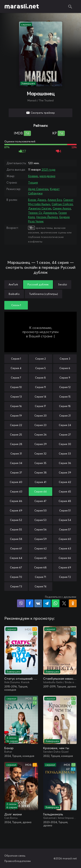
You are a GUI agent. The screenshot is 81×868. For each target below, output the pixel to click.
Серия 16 (16, 406)
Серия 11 (40, 387)
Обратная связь (15, 856)
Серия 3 (65, 359)
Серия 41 (40, 482)
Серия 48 (65, 501)
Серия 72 (65, 577)
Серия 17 (40, 406)
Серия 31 (16, 454)
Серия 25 (16, 435)
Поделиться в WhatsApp (56, 603)
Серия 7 (16, 378)
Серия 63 (65, 548)
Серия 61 (16, 548)
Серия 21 (65, 416)
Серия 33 (65, 454)
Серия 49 (16, 510)
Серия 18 (65, 406)
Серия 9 (65, 378)
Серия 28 (16, 444)
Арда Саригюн (38, 189)
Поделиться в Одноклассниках (73, 603)
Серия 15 (65, 397)
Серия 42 (65, 482)
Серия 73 (16, 586)
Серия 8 (40, 378)
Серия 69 (65, 567)
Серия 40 (16, 482)
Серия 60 (65, 539)
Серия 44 (40, 491)
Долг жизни (13, 814)
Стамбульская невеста (60, 679)
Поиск (70, 6)
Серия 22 (16, 425)
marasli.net (22, 6)
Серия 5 (40, 368)
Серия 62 (40, 548)
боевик (33, 176)
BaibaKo (14, 294)
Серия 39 (65, 473)
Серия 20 (40, 416)
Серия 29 (40, 444)
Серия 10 (16, 387)
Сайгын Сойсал (62, 204)
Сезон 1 (16, 305)
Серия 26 (40, 435)
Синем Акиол (62, 208)
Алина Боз (55, 200)
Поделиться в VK (38, 603)
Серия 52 (16, 520)
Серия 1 (16, 359)
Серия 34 (16, 463)
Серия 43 (16, 491)
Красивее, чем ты (56, 748)
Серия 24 (65, 425)
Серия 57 (65, 529)
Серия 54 (65, 520)
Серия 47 (40, 501)
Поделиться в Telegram (47, 603)
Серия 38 (40, 473)
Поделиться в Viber (21, 603)
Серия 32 (40, 454)
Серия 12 (65, 387)
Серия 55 (16, 529)
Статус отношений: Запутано (21, 679)
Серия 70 (16, 577)
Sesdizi (63, 284)
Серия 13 (16, 397)
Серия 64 (16, 558)
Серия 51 (65, 510)
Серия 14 (40, 397)
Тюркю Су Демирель (43, 213)
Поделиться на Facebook (30, 603)
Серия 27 (65, 435)
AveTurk (13, 284)
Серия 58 (16, 539)
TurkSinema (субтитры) (44, 294)
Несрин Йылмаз (47, 217)
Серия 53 (40, 520)
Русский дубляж (38, 284)
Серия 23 (40, 425)
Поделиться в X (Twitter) (64, 603)
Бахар (9, 748)
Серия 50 (40, 510)
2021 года (48, 170)
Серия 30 (65, 444)
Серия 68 (40, 567)
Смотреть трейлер (43, 113)
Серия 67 (16, 567)
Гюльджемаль (53, 814)
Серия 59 (40, 539)
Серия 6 (65, 368)
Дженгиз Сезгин (40, 208)
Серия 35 (40, 463)
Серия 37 (16, 473)
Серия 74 (40, 586)
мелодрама (47, 176)
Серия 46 (16, 501)
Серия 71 (40, 577)
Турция (33, 182)
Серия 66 (65, 558)
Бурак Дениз (37, 200)
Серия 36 (65, 463)
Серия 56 (40, 529)
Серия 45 (65, 491)
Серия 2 (40, 359)
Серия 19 (16, 416)
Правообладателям (17, 861)
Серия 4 (16, 368)
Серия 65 (40, 558)
